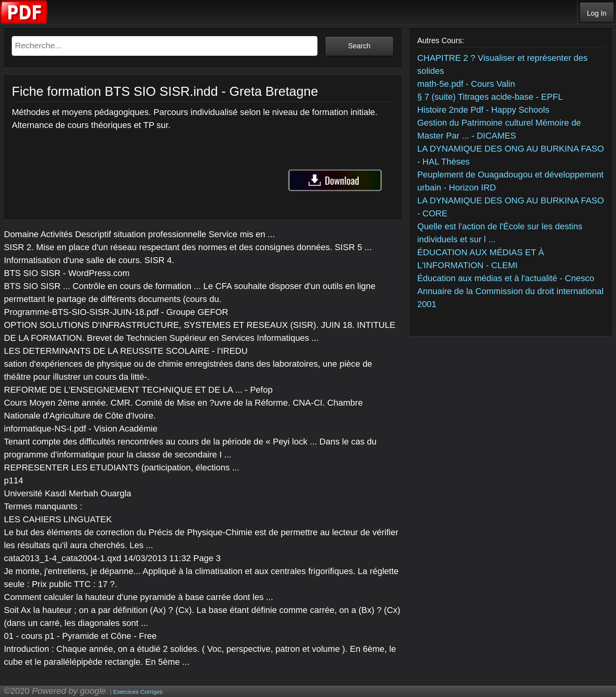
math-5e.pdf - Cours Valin (466, 84)
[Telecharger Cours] (24, 22)
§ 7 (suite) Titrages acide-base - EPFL (490, 97)
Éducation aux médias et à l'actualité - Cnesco (506, 278)
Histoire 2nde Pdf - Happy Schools (483, 110)
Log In (597, 13)
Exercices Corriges (138, 692)
